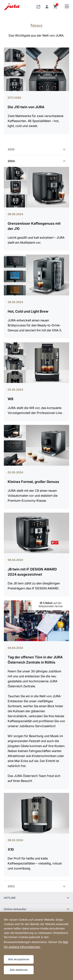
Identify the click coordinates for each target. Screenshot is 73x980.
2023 (36, 886)
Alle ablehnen (19, 970)
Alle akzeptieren (19, 959)
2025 (36, 149)
